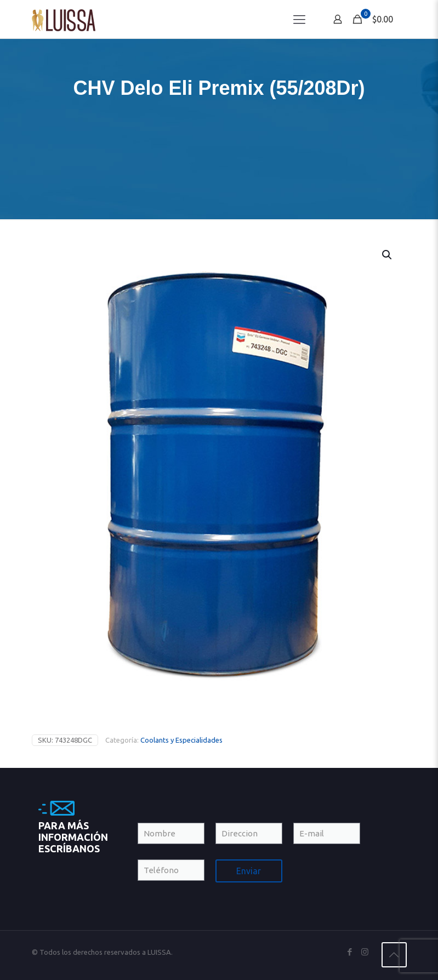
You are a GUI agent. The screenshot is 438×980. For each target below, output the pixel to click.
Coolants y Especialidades (181, 740)
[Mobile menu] (299, 19)
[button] (388, 255)
